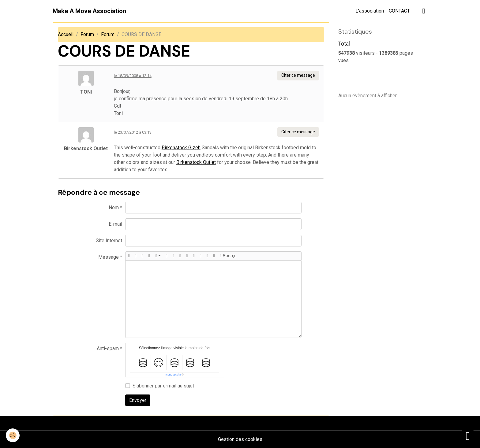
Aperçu (228, 256)
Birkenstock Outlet (196, 162)
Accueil (66, 34)
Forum (87, 34)
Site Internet (109, 241)
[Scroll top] (468, 436)
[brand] (89, 11)
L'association (370, 11)
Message (109, 257)
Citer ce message (298, 75)
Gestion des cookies (240, 439)
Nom (114, 207)
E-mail (115, 224)
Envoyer (138, 400)
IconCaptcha (173, 375)
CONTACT (399, 11)
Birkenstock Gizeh (181, 148)
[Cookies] (13, 435)
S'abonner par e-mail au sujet (163, 386)
